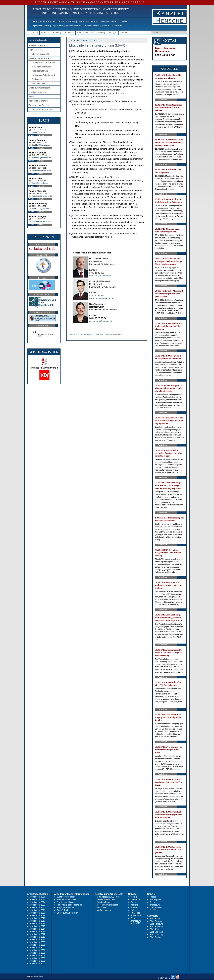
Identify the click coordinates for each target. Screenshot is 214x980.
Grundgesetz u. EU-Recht (43, 63)
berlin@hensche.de (40, 132)
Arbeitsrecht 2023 (37, 905)
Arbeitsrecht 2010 (37, 940)
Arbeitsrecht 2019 (37, 916)
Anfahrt (32, 135)
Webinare (106, 26)
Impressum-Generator (41, 26)
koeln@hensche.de (40, 183)
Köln (79, 33)
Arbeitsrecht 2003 (37, 958)
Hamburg (57, 33)
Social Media (137, 916)
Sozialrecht (37, 79)
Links (133, 910)
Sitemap (134, 918)
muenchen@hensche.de (42, 196)
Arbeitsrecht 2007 (37, 948)
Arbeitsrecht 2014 (37, 929)
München (89, 33)
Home (35, 21)
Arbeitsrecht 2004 (37, 956)
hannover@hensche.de (42, 170)
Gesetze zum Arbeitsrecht (88, 21)
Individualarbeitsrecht (41, 67)
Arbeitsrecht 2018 (37, 918)
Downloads (136, 900)
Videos (32, 97)
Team (152, 902)
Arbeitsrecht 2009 (37, 942)
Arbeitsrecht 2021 (37, 910)
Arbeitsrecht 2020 (37, 913)
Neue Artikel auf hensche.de (69, 905)
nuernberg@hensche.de (42, 209)
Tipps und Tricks (36, 50)
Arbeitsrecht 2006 (37, 950)
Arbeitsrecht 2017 (37, 921)
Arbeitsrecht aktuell (47, 21)
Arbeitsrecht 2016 (37, 924)
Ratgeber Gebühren (91, 26)
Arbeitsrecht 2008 (37, 945)
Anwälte (124, 33)
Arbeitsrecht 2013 (37, 932)
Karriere (134, 905)
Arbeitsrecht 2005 (37, 953)
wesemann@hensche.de (101, 321)
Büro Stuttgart (156, 937)
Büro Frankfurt (156, 921)
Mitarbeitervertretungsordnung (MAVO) (98, 45)
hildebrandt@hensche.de (101, 298)
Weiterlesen (163, 100)
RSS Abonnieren (36, 977)
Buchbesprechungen (66, 897)
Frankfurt (45, 33)
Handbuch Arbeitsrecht (66, 21)
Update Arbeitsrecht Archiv (40, 110)
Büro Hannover (157, 927)
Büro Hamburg (156, 924)
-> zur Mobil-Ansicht (38, 40)
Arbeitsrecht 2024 (37, 902)
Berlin (35, 33)
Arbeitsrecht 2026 (37, 897)
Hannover (69, 33)
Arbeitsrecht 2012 (37, 934)
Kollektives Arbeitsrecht (43, 75)
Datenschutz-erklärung (156, 909)
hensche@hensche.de (100, 276)
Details (41, 135)
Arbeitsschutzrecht (40, 71)
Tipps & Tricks (57, 26)
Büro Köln (154, 929)
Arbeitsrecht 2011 (37, 937)
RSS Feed (135, 913)
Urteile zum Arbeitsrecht (110, 21)
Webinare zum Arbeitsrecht (41, 105)
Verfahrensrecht (39, 83)
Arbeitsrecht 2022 (37, 908)
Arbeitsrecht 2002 (37, 961)
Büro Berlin (155, 919)
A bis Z (134, 897)
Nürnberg (101, 33)
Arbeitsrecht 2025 (37, 900)
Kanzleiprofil (117, 26)
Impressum (155, 905)
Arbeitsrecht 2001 (37, 964)
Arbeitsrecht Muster (73, 26)
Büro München (156, 932)
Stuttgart (113, 33)
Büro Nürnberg (156, 935)
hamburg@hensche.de (42, 158)
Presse (124, 21)
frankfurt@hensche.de (41, 145)
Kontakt (134, 908)
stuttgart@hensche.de (41, 221)
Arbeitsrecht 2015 (37, 926)
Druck (133, 902)
